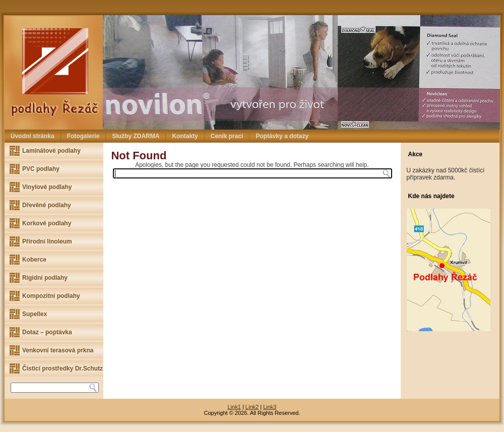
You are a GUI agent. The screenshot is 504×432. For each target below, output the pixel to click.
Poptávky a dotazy (282, 136)
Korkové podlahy (47, 223)
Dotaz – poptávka (47, 332)
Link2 (252, 407)
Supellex (35, 314)
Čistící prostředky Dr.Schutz (62, 368)
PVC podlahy (41, 169)
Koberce (34, 260)
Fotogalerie (83, 136)
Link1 (234, 407)
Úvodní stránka (33, 136)
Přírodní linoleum (47, 241)
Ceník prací (227, 136)
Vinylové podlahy (47, 187)
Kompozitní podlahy (51, 296)
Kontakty (185, 136)
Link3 (270, 407)
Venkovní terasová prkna (58, 350)
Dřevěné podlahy (47, 205)
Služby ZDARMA (136, 136)
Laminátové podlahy (51, 151)
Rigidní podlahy (45, 278)
